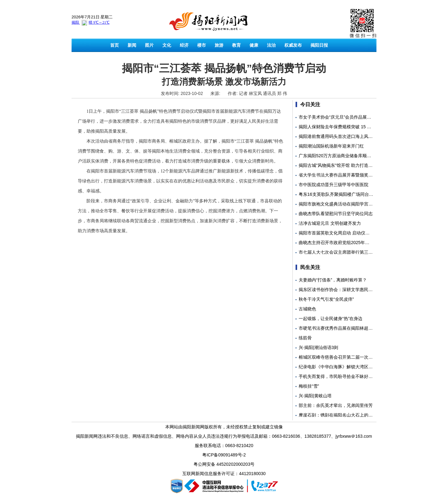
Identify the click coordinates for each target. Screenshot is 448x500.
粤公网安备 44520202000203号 (224, 464)
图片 (149, 45)
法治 (271, 45)
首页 (114, 45)
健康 (254, 45)
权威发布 (293, 45)
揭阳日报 (319, 45)
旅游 (219, 45)
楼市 (202, 45)
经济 (184, 45)
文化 (167, 45)
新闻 (132, 45)
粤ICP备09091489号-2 (224, 455)
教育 (236, 45)
